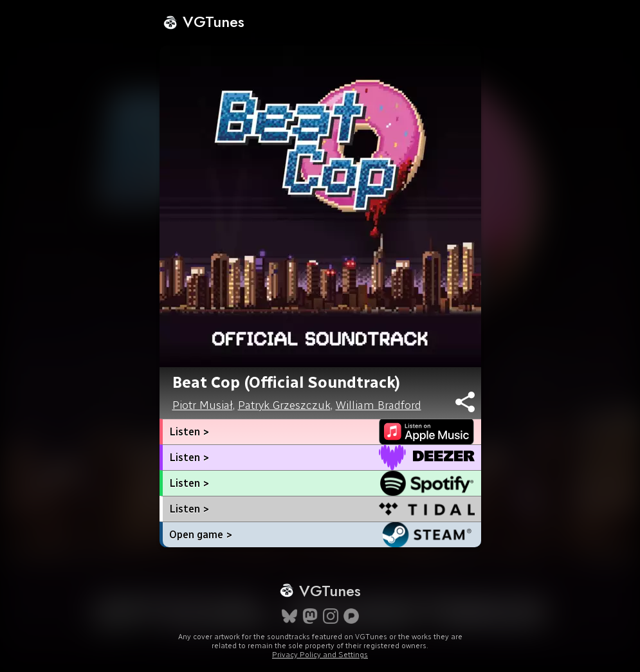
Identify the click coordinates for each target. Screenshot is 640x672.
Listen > (189, 432)
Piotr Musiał (203, 405)
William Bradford (379, 405)
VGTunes (204, 22)
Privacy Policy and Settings (320, 655)
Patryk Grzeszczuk (284, 405)
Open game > (201, 535)
